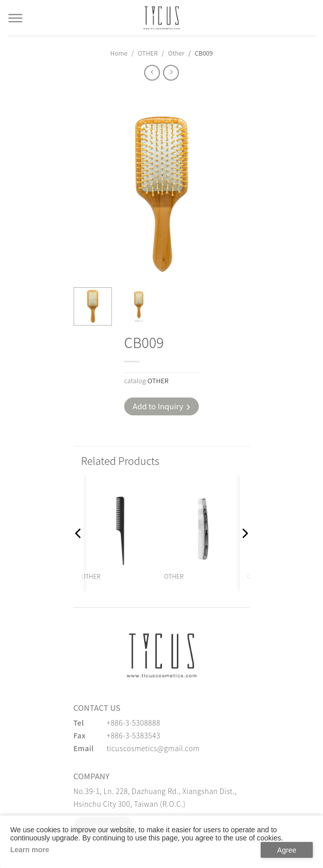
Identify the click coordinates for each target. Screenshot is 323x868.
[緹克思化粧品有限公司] (161, 655)
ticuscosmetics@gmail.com (153, 748)
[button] (79, 533)
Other (176, 53)
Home (119, 53)
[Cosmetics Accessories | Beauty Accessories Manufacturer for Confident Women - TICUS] (161, 18)
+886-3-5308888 (134, 723)
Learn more (30, 850)
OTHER (147, 53)
